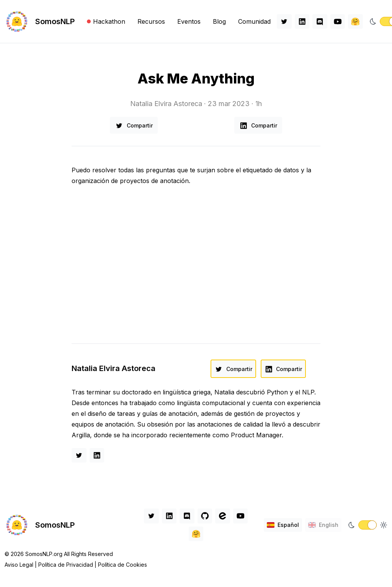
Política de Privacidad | (68, 565)
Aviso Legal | (21, 565)
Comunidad (254, 21)
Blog (219, 21)
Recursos (151, 21)
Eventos (189, 21)
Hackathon (106, 21)
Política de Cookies (122, 565)
